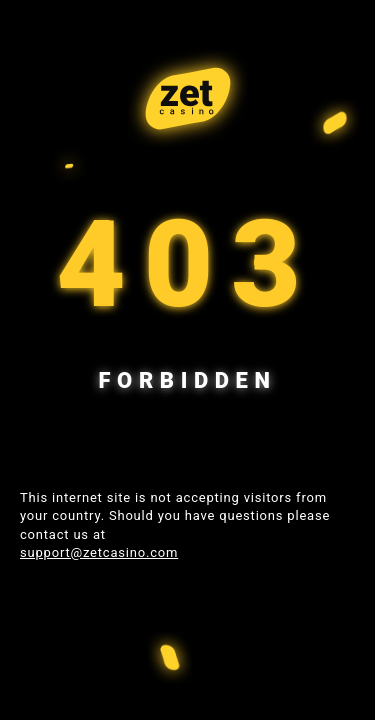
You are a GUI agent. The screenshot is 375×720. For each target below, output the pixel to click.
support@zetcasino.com (99, 552)
